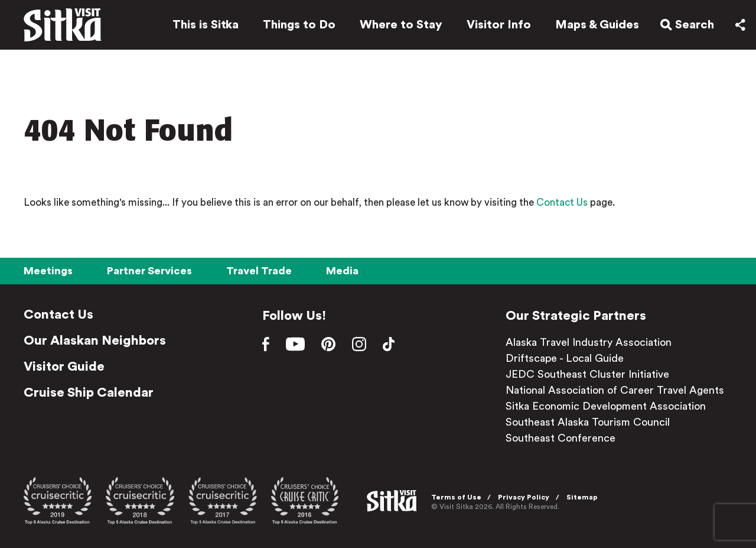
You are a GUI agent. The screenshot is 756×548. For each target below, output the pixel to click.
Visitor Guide (64, 367)
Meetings (48, 271)
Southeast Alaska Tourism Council (588, 422)
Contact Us (562, 202)
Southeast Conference (561, 438)
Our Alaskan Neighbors (95, 341)
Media (342, 271)
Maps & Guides (597, 25)
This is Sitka (206, 25)
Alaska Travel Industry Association (589, 342)
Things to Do (299, 25)
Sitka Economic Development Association (606, 406)
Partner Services (149, 271)
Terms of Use (456, 497)
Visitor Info (499, 25)
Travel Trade (259, 271)
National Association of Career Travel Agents (615, 390)
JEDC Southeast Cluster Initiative (587, 374)
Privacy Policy (524, 497)
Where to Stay (401, 25)
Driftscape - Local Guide (565, 358)
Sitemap (582, 497)
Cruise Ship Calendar (89, 393)
